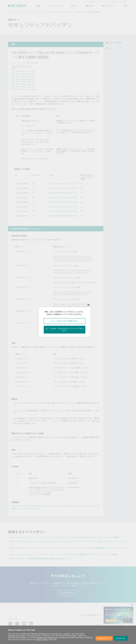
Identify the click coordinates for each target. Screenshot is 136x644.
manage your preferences (47, 638)
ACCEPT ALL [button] (121, 638)
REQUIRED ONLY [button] (104, 638)
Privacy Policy (42, 640)
